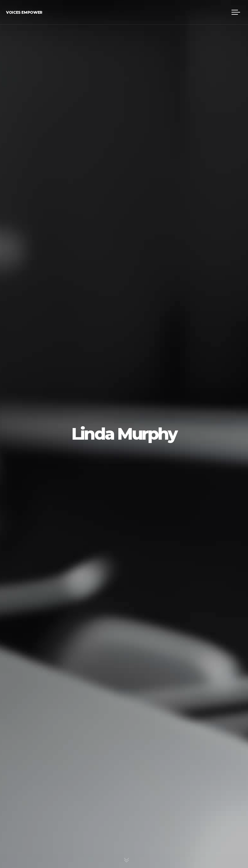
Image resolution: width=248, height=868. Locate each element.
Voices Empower (24, 12)
